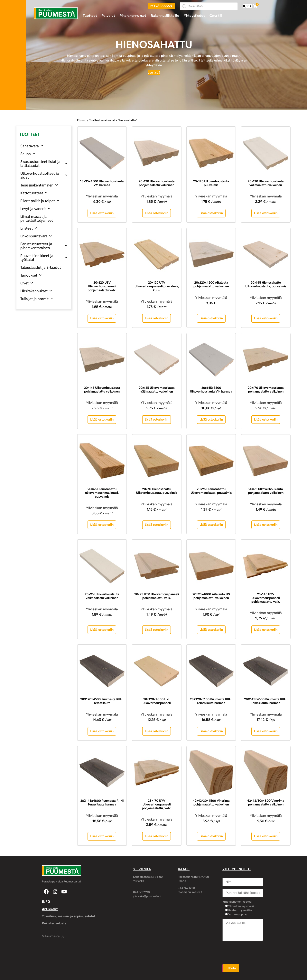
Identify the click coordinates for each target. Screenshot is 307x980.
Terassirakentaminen (39, 185)
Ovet (27, 283)
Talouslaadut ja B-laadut (41, 267)
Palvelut (108, 16)
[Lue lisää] (154, 73)
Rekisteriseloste (54, 923)
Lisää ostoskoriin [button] (102, 213)
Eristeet (29, 228)
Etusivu (82, 120)
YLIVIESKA (142, 869)
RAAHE (184, 869)
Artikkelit (50, 909)
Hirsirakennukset (36, 291)
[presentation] (252, 952)
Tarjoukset (31, 275)
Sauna (28, 154)
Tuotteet (90, 16)
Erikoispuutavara (36, 236)
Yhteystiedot (194, 16)
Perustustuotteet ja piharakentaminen (44, 246)
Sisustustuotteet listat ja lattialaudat (44, 164)
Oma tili (216, 16)
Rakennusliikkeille (165, 16)
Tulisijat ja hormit (37, 299)
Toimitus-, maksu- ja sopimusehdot (69, 916)
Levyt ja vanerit (35, 209)
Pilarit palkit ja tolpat (40, 201)
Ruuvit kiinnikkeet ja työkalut (44, 258)
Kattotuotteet (34, 193)
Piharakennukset (133, 16)
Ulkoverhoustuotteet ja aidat (44, 175)
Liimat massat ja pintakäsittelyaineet (37, 218)
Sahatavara (32, 146)
